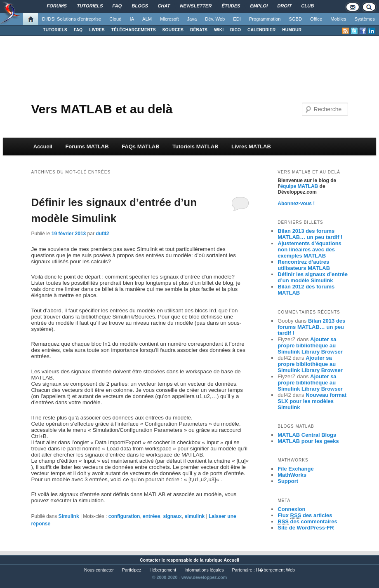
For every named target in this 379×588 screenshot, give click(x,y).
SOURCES (173, 30)
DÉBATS (199, 30)
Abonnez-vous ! (296, 204)
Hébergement (163, 570)
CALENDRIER (261, 30)
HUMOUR (292, 30)
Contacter (150, 560)
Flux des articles (305, 515)
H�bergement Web (275, 570)
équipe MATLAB (299, 186)
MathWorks (292, 475)
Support (288, 481)
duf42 (102, 234)
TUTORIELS (55, 30)
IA (132, 19)
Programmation (265, 19)
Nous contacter (99, 570)
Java (192, 19)
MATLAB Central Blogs (307, 435)
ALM (147, 19)
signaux (172, 516)
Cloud (115, 19)
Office (316, 19)
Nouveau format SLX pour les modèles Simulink (312, 401)
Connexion (291, 509)
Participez (132, 570)
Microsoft (169, 19)
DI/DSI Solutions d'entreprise (72, 19)
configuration (124, 516)
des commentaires (307, 522)
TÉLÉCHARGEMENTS (134, 30)
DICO (235, 30)
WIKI (219, 30)
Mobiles (338, 19)
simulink (194, 516)
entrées (152, 516)
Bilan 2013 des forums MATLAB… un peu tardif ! (310, 234)
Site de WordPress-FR (306, 528)
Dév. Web (215, 19)
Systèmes (365, 19)
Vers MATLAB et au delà (102, 109)
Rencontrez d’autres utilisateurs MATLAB (304, 265)
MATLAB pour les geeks (308, 441)
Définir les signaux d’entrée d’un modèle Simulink (313, 277)
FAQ (78, 30)
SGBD (295, 19)
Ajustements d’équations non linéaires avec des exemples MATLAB (310, 249)
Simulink (69, 516)
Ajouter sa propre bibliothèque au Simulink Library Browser (310, 346)
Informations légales (204, 570)
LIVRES (97, 30)
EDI (237, 19)
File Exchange (295, 469)
